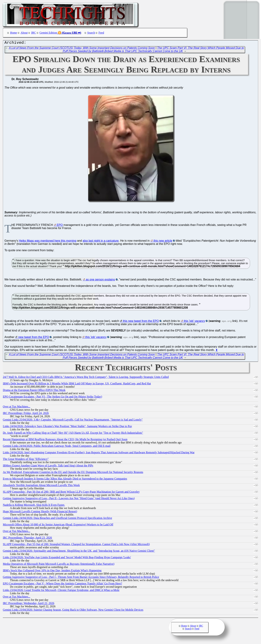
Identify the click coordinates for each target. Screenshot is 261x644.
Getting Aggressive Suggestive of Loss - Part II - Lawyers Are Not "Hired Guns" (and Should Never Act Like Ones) (69, 499)
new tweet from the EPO (34, 338)
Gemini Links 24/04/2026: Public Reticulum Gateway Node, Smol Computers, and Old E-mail (57, 447)
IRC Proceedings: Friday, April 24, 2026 (26, 414)
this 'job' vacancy (194, 322)
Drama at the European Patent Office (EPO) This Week (34, 391)
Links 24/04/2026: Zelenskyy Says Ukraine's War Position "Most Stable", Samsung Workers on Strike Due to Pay (67, 427)
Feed (101, 33)
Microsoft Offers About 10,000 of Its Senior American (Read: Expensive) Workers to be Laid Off (58, 525)
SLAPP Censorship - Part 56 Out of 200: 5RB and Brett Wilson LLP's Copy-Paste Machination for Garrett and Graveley (71, 493)
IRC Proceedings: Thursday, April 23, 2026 (27, 538)
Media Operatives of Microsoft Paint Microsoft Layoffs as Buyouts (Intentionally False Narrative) (59, 565)
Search (91, 33)
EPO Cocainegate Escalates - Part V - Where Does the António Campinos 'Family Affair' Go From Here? (62, 584)
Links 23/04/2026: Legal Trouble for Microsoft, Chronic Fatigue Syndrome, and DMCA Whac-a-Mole (61, 591)
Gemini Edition (48, 33)
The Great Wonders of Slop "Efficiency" (26, 460)
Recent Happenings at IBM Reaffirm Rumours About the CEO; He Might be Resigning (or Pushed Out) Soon (65, 440)
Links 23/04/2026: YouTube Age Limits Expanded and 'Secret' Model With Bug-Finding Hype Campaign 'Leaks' (67, 558)
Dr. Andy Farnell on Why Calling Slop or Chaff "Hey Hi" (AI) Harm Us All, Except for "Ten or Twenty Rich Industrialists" (73, 434)
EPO (60, 226)
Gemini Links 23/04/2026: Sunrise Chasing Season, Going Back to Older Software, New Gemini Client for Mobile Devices (73, 611)
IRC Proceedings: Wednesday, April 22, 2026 (29, 604)
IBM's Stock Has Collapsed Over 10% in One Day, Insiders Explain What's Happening (52, 571)
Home (14, 33)
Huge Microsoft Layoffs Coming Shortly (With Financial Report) (40, 512)
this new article (163, 242)
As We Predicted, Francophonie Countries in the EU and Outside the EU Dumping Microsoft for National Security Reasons (73, 473)
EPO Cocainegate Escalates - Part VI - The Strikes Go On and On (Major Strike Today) (52, 397)
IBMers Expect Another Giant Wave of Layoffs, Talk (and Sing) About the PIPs (48, 466)
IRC (34, 33)
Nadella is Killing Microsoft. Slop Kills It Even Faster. (34, 506)
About (24, 33)
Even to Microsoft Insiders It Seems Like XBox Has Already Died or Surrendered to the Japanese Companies (65, 480)
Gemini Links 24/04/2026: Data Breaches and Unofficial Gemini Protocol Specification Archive (57, 519)
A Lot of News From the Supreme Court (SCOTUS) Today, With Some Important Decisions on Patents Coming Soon (82, 49)
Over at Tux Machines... (17, 407)
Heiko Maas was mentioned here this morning (48, 242)
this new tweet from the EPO (141, 322)
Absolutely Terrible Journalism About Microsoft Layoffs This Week (41, 486)
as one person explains (100, 280)
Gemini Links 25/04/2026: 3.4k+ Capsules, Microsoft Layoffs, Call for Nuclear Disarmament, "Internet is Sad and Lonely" (73, 421)
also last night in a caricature (101, 242)
